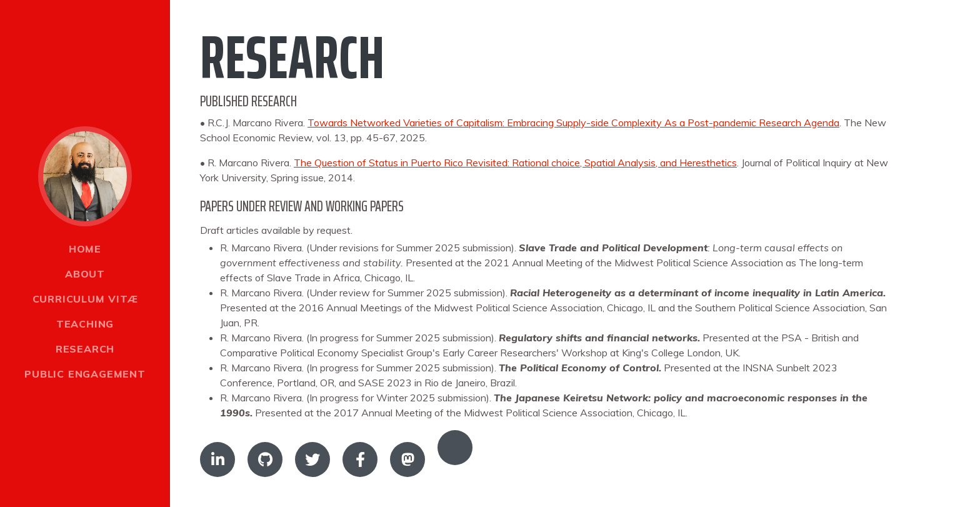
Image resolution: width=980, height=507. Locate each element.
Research (85, 349)
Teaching (85, 324)
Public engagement (85, 374)
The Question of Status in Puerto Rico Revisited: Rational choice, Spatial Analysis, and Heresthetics (515, 163)
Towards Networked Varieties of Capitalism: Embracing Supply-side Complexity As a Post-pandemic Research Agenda (573, 123)
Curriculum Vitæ (85, 299)
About (85, 274)
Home (85, 249)
